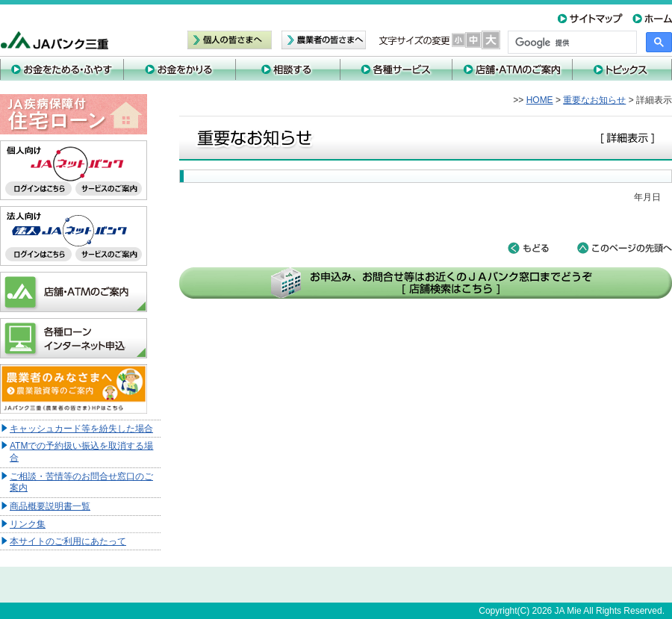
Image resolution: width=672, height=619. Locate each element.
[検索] (571, 43)
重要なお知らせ (594, 100)
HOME (540, 100)
